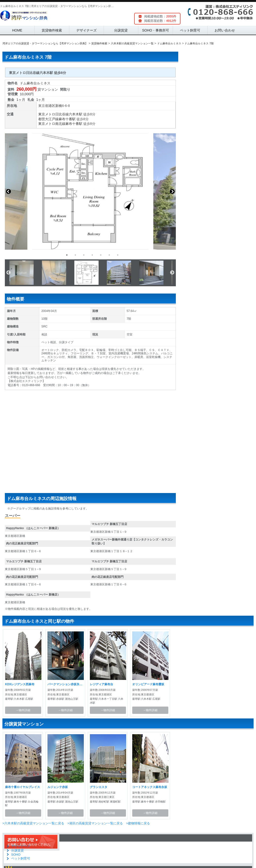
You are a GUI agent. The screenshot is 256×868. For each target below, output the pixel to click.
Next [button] (172, 191)
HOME (17, 30)
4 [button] (92, 255)
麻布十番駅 (67, 119)
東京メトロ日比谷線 (54, 114)
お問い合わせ (225, 30)
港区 (52, 106)
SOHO (16, 855)
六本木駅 (76, 114)
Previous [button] (8, 191)
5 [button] (101, 255)
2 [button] (75, 255)
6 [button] (109, 255)
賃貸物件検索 (52, 30)
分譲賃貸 (121, 30)
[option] (90, 191)
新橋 (59, 106)
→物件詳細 (23, 710)
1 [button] (67, 255)
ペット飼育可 (190, 30)
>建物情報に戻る (138, 823)
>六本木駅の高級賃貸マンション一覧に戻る (33, 823)
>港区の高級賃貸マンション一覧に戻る (95, 823)
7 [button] (118, 255)
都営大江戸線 (48, 119)
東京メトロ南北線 (52, 124)
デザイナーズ (86, 30)
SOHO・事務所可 (156, 30)
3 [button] (84, 255)
